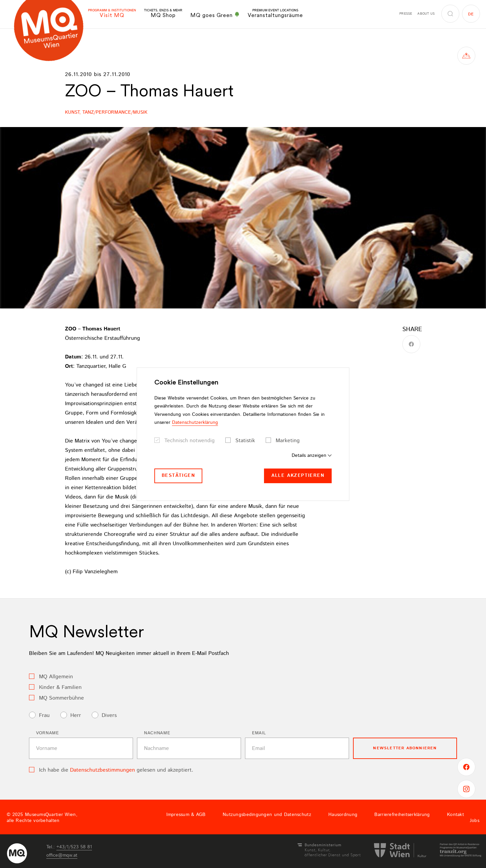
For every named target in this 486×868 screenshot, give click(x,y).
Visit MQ (112, 14)
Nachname (157, 733)
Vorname (47, 733)
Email (259, 733)
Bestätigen (178, 476)
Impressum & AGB (186, 815)
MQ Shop (163, 14)
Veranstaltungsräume (275, 14)
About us (426, 14)
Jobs (474, 821)
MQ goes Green (215, 15)
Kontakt (455, 815)
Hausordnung (343, 815)
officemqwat (62, 855)
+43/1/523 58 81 (74, 847)
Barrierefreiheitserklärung (402, 815)
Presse (406, 14)
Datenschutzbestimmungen (102, 770)
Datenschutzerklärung (195, 422)
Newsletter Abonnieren (405, 748)
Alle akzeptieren (298, 476)
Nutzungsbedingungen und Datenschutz (267, 815)
